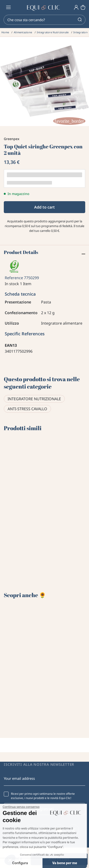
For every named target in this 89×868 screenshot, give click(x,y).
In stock (12, 284)
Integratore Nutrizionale (34, 399)
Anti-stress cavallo (27, 409)
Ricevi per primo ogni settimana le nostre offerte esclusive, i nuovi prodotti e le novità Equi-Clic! (43, 796)
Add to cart (44, 207)
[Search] (44, 20)
